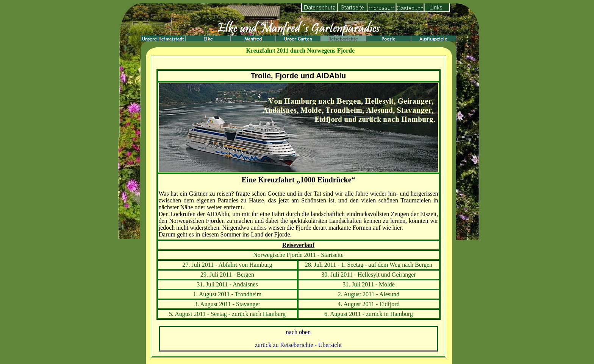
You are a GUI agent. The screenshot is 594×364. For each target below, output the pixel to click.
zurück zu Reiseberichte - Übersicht (298, 345)
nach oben (298, 332)
